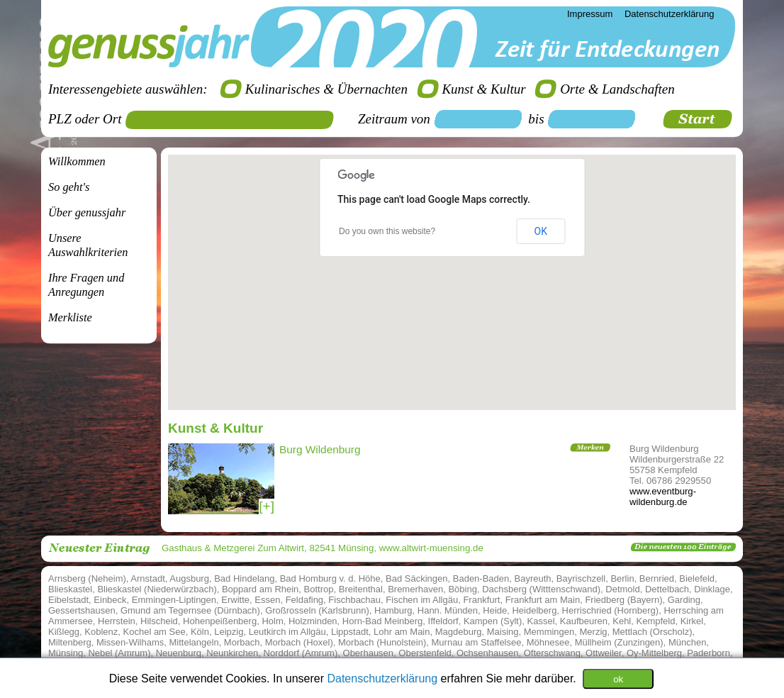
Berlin (622, 578)
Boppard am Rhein (260, 589)
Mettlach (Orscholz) (653, 632)
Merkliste (70, 317)
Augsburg (189, 578)
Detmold (622, 589)
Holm (272, 621)
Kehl (622, 621)
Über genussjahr (87, 212)
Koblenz (101, 632)
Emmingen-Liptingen (174, 600)
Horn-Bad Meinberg (382, 621)
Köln (200, 632)
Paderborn (709, 653)
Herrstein (117, 621)
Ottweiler (604, 653)
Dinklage (712, 589)
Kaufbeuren (584, 621)
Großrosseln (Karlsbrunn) (317, 610)
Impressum (590, 14)
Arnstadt (147, 578)
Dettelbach (667, 589)
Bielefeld (697, 578)
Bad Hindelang (244, 578)
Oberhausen (369, 653)
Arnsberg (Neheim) (87, 578)
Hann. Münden (448, 610)
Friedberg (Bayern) (623, 600)
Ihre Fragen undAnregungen (86, 285)
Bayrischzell (581, 578)
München (687, 642)
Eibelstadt (68, 600)
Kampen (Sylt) (493, 621)
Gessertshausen (82, 610)
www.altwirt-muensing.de (431, 548)
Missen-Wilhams (130, 642)
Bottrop (319, 589)
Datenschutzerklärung (383, 678)
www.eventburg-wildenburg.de (663, 497)
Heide (495, 610)
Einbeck (110, 600)
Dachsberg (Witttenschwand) (541, 589)
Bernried (657, 578)
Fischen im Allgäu (422, 600)
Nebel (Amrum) (119, 653)
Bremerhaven (415, 589)
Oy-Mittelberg (654, 653)
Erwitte (235, 600)
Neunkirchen (232, 653)
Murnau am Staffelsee (477, 642)
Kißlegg (64, 632)
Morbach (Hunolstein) (382, 642)
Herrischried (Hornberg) (611, 610)
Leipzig (229, 632)
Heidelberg (534, 610)
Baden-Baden (481, 578)
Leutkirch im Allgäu (287, 632)
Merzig (594, 632)
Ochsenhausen (487, 653)
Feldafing (304, 600)
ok (618, 678)
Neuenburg (179, 653)
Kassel (541, 621)
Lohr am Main (402, 632)
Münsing (66, 653)
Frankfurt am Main (543, 600)
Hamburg (393, 610)
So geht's (69, 187)
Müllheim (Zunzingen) (619, 642)
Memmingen (549, 632)
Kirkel (692, 621)
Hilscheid (159, 621)
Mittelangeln (194, 642)
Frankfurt (481, 600)
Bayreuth (533, 578)
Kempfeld (656, 621)
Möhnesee (548, 642)
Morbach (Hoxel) (299, 642)
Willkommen (77, 161)
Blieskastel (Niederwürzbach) (157, 589)
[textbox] (235, 120)
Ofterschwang (552, 653)
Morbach (242, 642)
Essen (267, 600)
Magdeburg (459, 632)
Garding (684, 600)
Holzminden (313, 621)
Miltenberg (70, 642)
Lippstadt (350, 632)
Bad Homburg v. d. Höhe (330, 578)
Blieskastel (70, 589)
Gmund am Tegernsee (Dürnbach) (190, 610)
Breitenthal (361, 589)
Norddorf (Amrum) (301, 653)
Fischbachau (354, 600)
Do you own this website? (387, 231)
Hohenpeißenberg (220, 621)
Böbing (462, 589)
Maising (503, 632)
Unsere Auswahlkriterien (88, 245)
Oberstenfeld (425, 653)
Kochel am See (155, 632)
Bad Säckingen (416, 578)
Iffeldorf (443, 621)
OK (541, 231)
